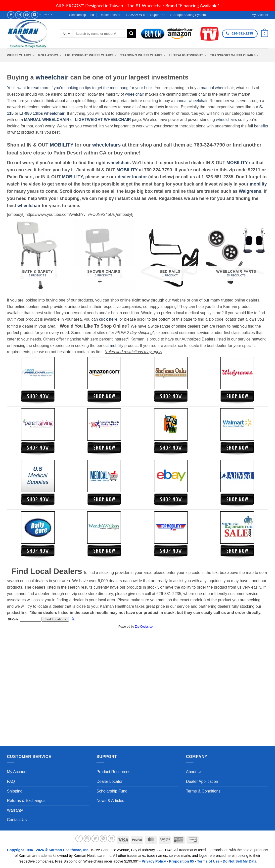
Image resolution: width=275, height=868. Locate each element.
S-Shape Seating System (188, 15)
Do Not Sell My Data (240, 861)
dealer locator (132, 177)
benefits (261, 126)
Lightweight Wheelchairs (91, 55)
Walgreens (250, 191)
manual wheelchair (217, 88)
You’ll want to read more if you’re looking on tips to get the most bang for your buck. (80, 88)
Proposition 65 (182, 861)
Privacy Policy (154, 861)
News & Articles (110, 801)
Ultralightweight (188, 55)
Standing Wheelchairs (143, 55)
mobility (258, 184)
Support (157, 15)
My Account (17, 772)
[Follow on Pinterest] (27, 15)
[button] (265, 34)
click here (108, 319)
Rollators (50, 55)
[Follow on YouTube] (35, 15)
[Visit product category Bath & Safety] (38, 255)
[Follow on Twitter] (95, 838)
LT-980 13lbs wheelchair (42, 113)
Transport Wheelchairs (234, 55)
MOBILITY (62, 145)
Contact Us (17, 820)
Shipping (15, 791)
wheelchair (52, 77)
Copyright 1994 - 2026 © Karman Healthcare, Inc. (49, 850)
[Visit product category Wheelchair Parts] (236, 255)
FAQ (11, 781)
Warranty (15, 810)
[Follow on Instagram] (19, 15)
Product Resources (113, 772)
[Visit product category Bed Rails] (170, 255)
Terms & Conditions (203, 791)
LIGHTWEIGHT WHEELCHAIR (103, 120)
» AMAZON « (135, 15)
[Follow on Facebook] (11, 15)
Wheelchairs (21, 55)
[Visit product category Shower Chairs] (104, 255)
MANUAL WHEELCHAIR (46, 120)
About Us (194, 772)
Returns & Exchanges (26, 801)
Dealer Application (202, 781)
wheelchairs (227, 120)
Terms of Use (208, 861)
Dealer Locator (110, 15)
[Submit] (131, 34)
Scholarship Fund (82, 15)
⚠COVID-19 (45, 14)
